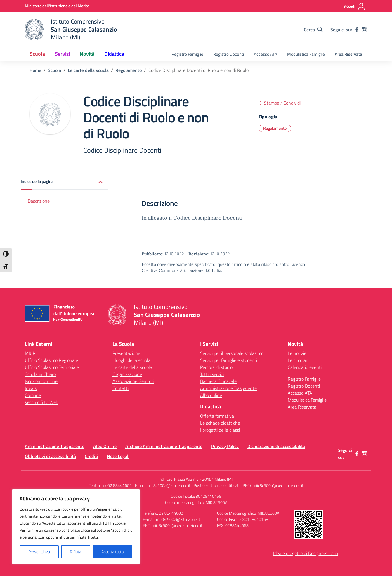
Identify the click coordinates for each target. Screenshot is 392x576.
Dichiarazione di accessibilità (276, 446)
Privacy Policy (225, 446)
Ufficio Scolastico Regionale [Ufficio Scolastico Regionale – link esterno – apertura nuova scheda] (51, 360)
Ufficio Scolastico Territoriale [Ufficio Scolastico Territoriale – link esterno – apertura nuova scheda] (52, 367)
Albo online (211, 395)
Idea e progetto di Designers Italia (306, 553)
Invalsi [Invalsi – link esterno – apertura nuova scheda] (31, 388)
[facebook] (357, 30)
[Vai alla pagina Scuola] (54, 70)
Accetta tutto (112, 552)
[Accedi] (355, 6)
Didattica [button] (114, 54)
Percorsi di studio (216, 367)
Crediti (91, 456)
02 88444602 (120, 485)
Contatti (120, 388)
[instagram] (365, 30)
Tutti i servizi (212, 374)
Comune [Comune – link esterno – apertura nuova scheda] (33, 395)
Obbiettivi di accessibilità (50, 456)
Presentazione (126, 353)
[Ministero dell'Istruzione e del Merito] (57, 6)
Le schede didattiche (220, 423)
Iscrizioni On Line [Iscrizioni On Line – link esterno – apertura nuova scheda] (41, 381)
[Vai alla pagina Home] (35, 70)
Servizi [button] (62, 54)
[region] (76, 527)
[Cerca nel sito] (313, 30)
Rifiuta (76, 552)
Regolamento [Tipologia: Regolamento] (275, 128)
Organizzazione (127, 374)
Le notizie (297, 353)
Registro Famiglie (187, 54)
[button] (65, 182)
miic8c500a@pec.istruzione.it (278, 485)
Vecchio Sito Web (41, 402)
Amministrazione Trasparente (228, 388)
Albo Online (105, 446)
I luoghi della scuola (131, 360)
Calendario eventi (305, 367)
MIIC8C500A (216, 502)
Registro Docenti (229, 54)
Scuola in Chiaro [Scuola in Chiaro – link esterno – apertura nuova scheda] (40, 374)
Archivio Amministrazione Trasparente (164, 446)
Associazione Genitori (133, 381)
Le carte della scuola (132, 367)
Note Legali (118, 456)
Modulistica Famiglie (306, 54)
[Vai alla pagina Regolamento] (129, 70)
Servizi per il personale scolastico (232, 353)
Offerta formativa (217, 416)
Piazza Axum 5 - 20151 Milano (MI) (204, 479)
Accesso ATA (266, 54)
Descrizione (39, 201)
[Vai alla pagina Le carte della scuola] (88, 70)
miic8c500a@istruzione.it (168, 485)
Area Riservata (348, 54)
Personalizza (39, 552)
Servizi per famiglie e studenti (229, 360)
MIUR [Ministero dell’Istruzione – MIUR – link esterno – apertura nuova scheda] (30, 353)
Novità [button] (87, 54)
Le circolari (298, 360)
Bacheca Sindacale (218, 381)
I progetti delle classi (220, 430)
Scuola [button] (37, 54)
